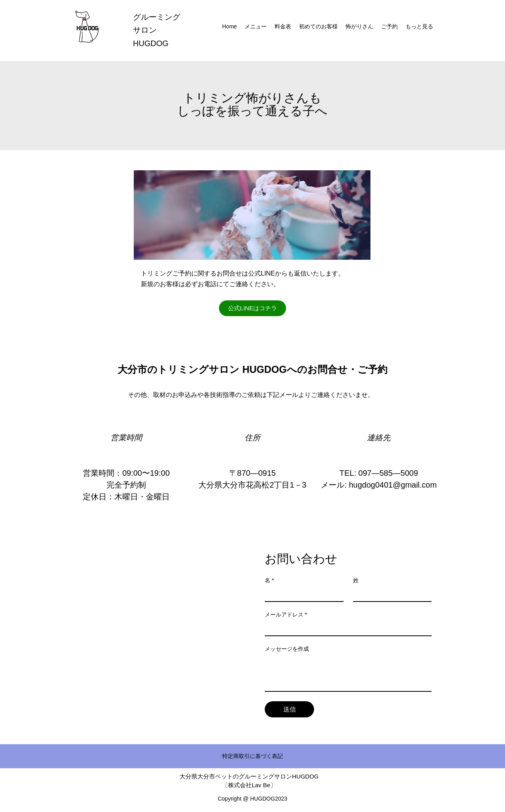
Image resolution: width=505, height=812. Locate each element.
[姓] (390, 594)
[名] (302, 594)
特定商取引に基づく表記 (252, 756)
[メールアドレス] (346, 628)
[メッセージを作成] (348, 673)
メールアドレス (286, 615)
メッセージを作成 (287, 649)
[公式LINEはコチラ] (252, 308)
